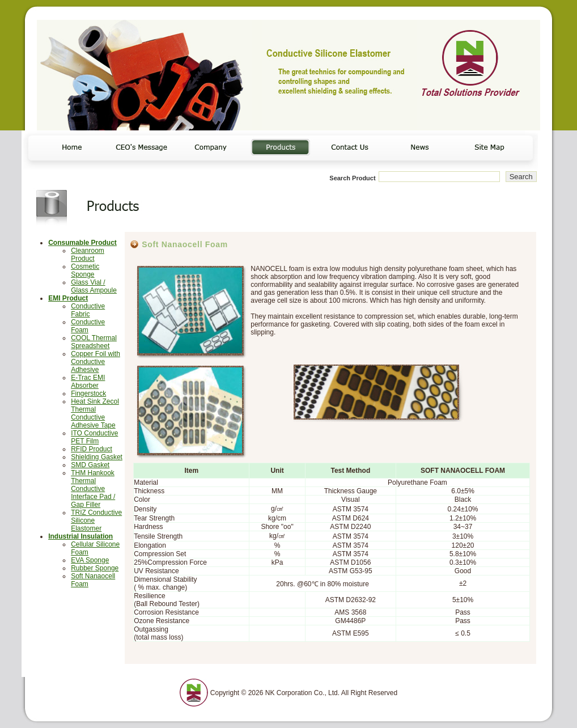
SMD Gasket (90, 465)
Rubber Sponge (95, 568)
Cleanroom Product (88, 255)
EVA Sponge (90, 560)
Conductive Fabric (88, 310)
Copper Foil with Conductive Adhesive (96, 362)
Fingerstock (88, 393)
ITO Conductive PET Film (94, 437)
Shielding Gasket (97, 457)
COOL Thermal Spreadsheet (94, 342)
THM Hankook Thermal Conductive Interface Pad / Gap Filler (93, 489)
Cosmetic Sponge (85, 270)
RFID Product (92, 449)
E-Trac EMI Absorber (88, 382)
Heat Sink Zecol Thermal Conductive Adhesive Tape (95, 413)
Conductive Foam (88, 326)
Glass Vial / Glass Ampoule (94, 286)
